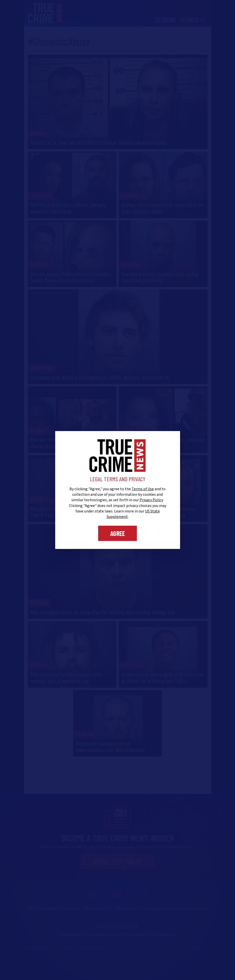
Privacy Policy (151, 500)
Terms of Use (143, 489)
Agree (117, 533)
